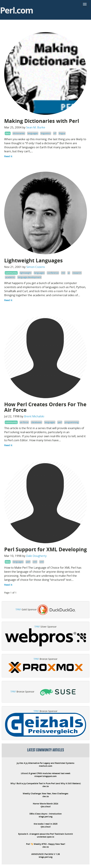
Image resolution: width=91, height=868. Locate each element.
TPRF (18, 609)
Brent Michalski (34, 416)
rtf (55, 133)
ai (69, 273)
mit (63, 273)
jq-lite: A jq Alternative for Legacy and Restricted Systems (45, 763)
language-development (29, 277)
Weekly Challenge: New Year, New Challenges (45, 794)
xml (35, 562)
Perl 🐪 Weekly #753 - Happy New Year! (46, 844)
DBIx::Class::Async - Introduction (46, 814)
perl (60, 422)
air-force (24, 422)
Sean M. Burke (36, 127)
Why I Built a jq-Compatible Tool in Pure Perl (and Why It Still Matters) (46, 783)
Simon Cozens (36, 267)
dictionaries (19, 133)
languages (33, 133)
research (77, 273)
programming (72, 422)
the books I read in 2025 (46, 824)
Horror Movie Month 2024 (45, 804)
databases (36, 422)
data (8, 133)
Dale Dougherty (36, 556)
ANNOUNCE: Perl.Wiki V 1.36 (46, 854)
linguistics (46, 133)
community (11, 273)
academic (10, 277)
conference (53, 273)
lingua (62, 133)
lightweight (26, 273)
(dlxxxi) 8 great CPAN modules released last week (46, 773)
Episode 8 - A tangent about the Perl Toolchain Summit (45, 834)
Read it (8, 156)
